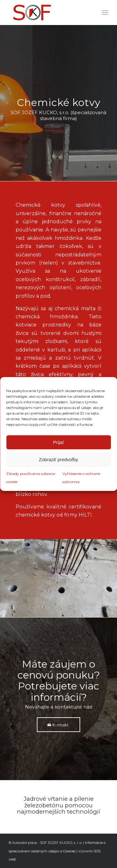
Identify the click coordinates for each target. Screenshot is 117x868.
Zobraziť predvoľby (59, 459)
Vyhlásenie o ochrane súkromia (81, 478)
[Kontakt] (58, 725)
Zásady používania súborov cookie (31, 478)
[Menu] (105, 13)
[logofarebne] (49, 13)
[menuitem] (105, 13)
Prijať (59, 442)
